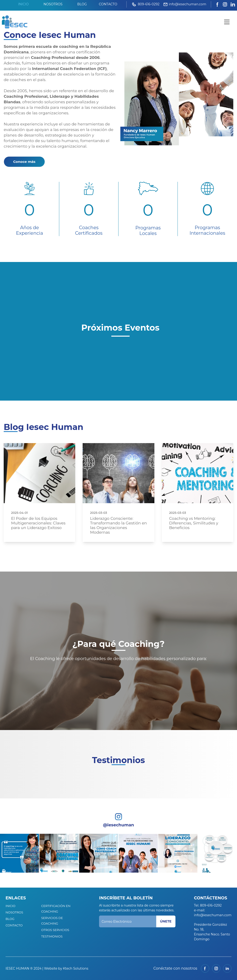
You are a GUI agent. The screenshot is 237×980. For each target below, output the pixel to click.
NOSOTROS (53, 4)
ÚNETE (166, 921)
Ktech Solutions (76, 968)
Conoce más (24, 162)
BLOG (82, 4)
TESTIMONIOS (52, 936)
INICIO (23, 4)
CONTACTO (108, 4)
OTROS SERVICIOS (55, 930)
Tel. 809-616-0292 (208, 905)
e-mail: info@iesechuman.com (213, 913)
